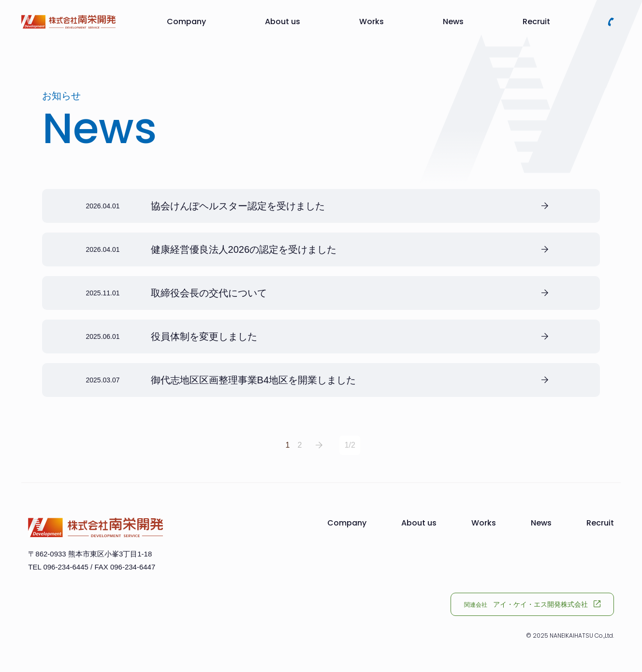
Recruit (536, 22)
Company (186, 22)
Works (372, 22)
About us (283, 22)
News (453, 22)
